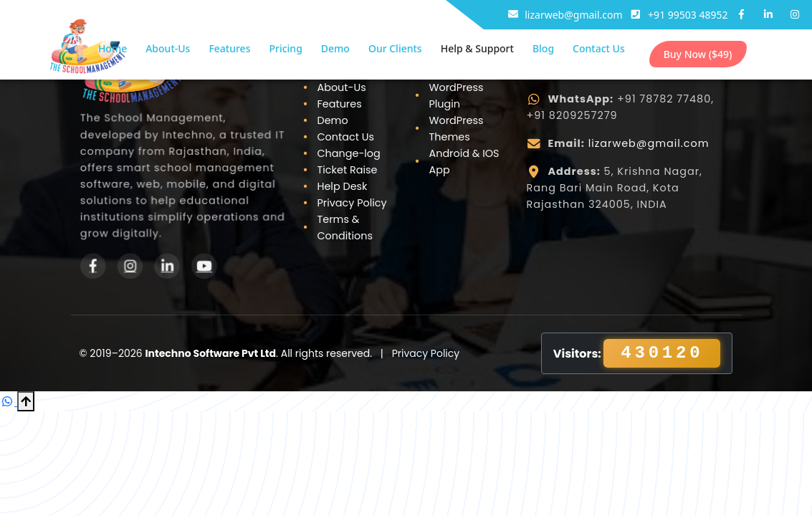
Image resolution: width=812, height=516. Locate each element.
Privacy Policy (352, 203)
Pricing (285, 48)
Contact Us (599, 48)
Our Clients (395, 48)
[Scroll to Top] (26, 401)
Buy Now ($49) (698, 54)
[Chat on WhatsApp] (9, 401)
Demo (335, 48)
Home (113, 48)
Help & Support (477, 48)
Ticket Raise (347, 170)
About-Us (168, 48)
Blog (543, 48)
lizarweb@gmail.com (649, 143)
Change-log (348, 153)
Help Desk (342, 186)
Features (229, 48)
